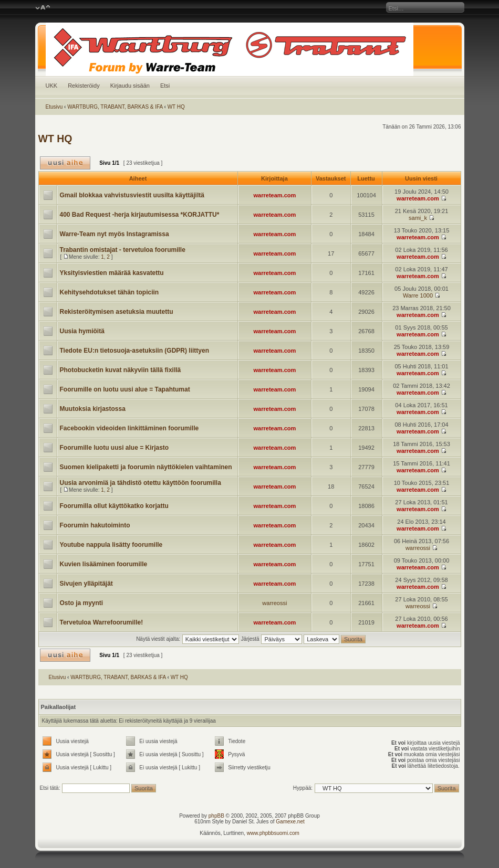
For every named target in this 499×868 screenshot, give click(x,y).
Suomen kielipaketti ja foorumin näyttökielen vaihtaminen (146, 467)
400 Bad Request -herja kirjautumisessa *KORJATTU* (140, 215)
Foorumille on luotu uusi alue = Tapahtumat (125, 389)
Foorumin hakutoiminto (95, 525)
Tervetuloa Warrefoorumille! (102, 622)
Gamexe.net (290, 822)
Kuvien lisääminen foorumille (104, 564)
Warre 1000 (418, 295)
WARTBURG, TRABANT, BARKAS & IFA (115, 107)
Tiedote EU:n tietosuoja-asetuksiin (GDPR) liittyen (134, 351)
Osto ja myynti (82, 603)
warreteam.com (275, 195)
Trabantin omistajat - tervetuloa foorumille (123, 250)
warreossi (418, 548)
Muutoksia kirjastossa (93, 409)
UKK (52, 86)
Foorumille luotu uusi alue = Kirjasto (115, 448)
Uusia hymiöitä (82, 331)
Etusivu (54, 107)
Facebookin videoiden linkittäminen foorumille (129, 428)
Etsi (165, 86)
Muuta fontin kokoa (43, 8)
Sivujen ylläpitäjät (86, 584)
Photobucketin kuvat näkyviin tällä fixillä (121, 370)
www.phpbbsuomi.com (273, 833)
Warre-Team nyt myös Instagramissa (115, 234)
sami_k (418, 218)
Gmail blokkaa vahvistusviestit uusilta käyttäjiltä (132, 195)
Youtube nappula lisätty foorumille (111, 545)
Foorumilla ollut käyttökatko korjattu (114, 506)
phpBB (216, 816)
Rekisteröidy (84, 86)
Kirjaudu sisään (130, 86)
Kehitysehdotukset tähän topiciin (110, 292)
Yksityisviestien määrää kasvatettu (112, 273)
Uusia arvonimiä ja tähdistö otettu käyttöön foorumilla (141, 483)
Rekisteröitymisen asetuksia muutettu (117, 312)
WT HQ (176, 107)
